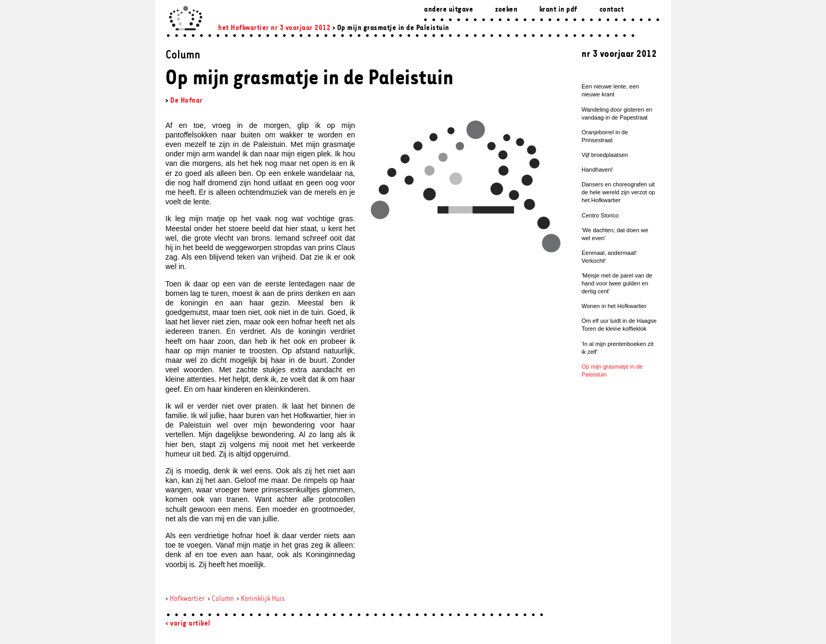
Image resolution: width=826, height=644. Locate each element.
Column (223, 599)
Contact (612, 10)
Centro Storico (600, 215)
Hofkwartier (187, 599)
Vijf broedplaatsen (605, 155)
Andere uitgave (449, 10)
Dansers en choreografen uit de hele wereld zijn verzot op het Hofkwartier (618, 192)
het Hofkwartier (244, 28)
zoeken (506, 10)
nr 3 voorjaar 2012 (301, 28)
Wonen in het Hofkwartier (614, 306)
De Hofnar (186, 101)
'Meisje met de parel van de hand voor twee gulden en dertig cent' (617, 283)
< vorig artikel (188, 624)
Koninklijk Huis (263, 599)
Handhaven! (597, 170)
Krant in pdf (558, 10)
